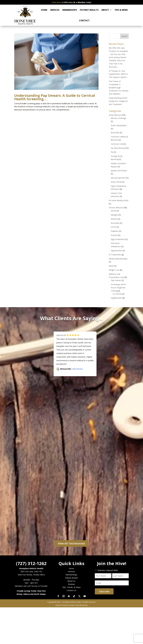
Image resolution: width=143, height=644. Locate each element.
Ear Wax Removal (118, 148)
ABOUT (105, 10)
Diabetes (115, 231)
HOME (44, 10)
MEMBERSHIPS (70, 10)
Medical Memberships (118, 259)
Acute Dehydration (119, 125)
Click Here (56, 2)
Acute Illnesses (115, 115)
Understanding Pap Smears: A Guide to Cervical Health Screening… (55, 97)
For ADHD (117, 294)
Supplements (116, 298)
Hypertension (116, 251)
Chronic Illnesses (116, 208)
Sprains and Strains (119, 171)
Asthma (114, 219)
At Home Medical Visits (119, 200)
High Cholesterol (118, 239)
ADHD (113, 211)
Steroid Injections (118, 178)
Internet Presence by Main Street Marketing (71, 605)
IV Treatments (115, 255)
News (111, 266)
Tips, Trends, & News (71, 587)
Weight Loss (114, 270)
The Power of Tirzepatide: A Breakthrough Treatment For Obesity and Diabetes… (119, 88)
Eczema (114, 235)
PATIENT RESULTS (89, 10)
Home (71, 568)
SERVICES (55, 10)
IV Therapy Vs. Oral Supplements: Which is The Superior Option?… (119, 74)
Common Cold (117, 144)
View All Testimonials (71, 543)
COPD (113, 227)
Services (71, 571)
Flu (112, 152)
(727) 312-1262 (31, 563)
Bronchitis (115, 133)
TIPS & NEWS (121, 10)
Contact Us (71, 590)
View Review (77, 369)
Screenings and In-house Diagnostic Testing (119, 288)
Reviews (71, 584)
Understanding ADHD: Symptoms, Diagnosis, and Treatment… (118, 101)
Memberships (71, 575)
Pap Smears (116, 280)
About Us (71, 581)
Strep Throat (116, 182)
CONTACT (84, 20)
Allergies (114, 215)
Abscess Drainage (118, 118)
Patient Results (71, 578)
